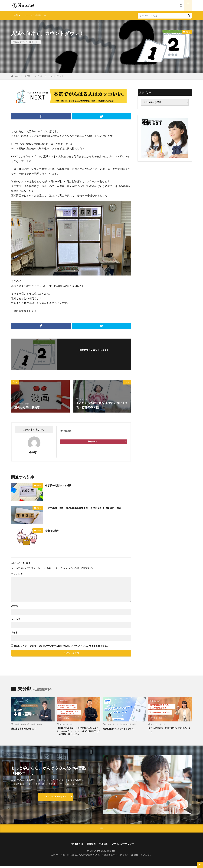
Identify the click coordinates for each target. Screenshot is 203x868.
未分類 (35, 42)
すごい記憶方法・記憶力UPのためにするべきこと (169, 730)
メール (16, 619)
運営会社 (90, 845)
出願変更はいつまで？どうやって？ (122, 728)
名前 (15, 606)
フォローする (94, 354)
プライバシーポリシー (125, 845)
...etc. (48, 15)
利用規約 (104, 845)
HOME (17, 76)
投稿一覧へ (93, 441)
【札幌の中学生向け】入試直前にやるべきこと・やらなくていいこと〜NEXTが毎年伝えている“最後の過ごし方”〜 (78, 732)
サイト (14, 632)
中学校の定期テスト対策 (61, 485)
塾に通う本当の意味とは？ (25, 728)
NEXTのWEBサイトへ (56, 798)
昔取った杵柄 (54, 530)
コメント (17, 574)
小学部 (40, 15)
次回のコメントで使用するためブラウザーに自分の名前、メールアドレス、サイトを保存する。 (61, 646)
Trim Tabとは (73, 845)
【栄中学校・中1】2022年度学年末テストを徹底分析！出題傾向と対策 (88, 510)
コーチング (30, 15)
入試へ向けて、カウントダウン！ (49, 76)
